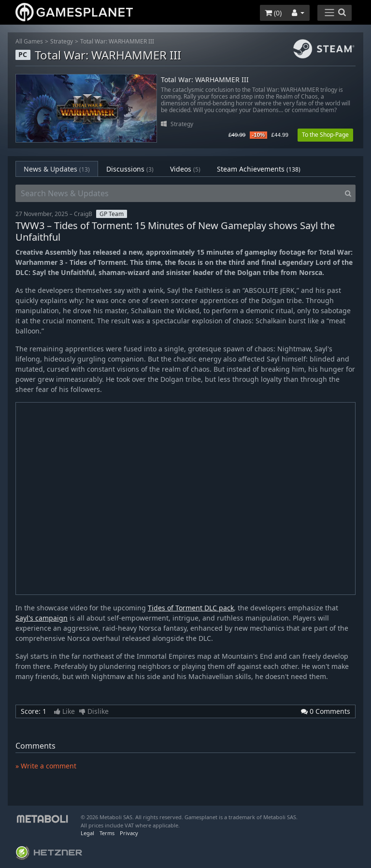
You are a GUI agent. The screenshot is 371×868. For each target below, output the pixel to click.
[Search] (348, 193)
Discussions (130, 169)
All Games (29, 41)
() (273, 13)
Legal (87, 833)
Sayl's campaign (42, 618)
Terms (107, 833)
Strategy (62, 41)
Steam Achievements (259, 169)
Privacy (129, 833)
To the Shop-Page (325, 135)
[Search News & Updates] (178, 193)
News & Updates (57, 169)
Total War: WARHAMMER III (117, 41)
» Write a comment (46, 766)
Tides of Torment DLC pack (191, 608)
